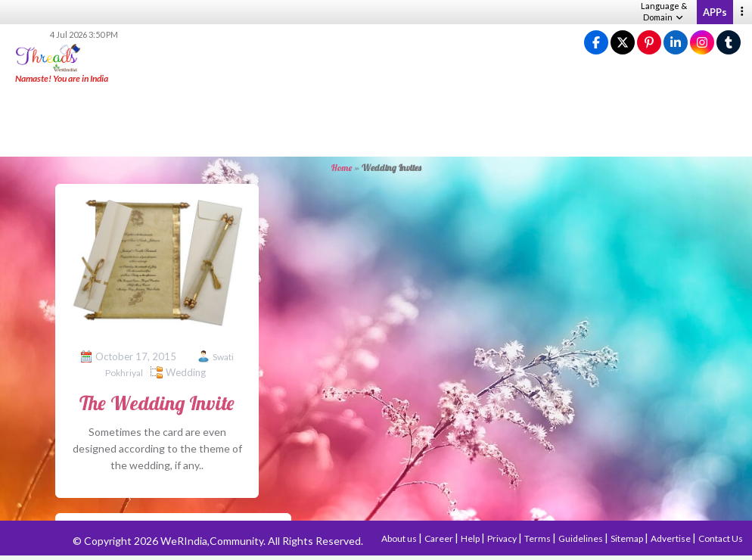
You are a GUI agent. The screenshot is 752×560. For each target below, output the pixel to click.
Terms (538, 538)
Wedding (186, 372)
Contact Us (721, 538)
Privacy (503, 538)
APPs (715, 12)
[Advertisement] (376, 121)
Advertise (671, 538)
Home (342, 168)
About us (400, 538)
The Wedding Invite (157, 403)
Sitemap (628, 538)
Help (471, 538)
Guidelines (581, 538)
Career (440, 538)
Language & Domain (664, 11)
